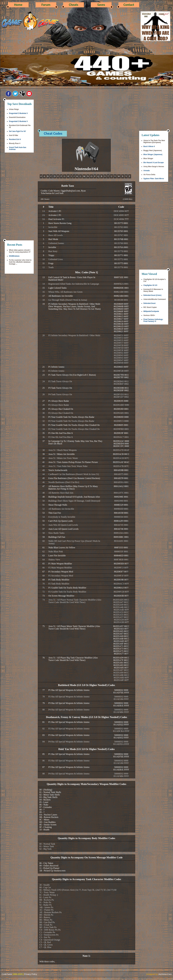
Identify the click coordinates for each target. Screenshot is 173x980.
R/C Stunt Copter (150, 307)
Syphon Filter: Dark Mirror (154, 179)
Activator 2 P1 (55, 215)
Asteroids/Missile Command (155, 299)
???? (127, 219)
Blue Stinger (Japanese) (153, 154)
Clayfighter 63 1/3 (150, 285)
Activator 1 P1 (55, 211)
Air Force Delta (149, 175)
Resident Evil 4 (15, 139)
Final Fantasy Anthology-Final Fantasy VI (153, 320)
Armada (147, 171)
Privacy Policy (30, 974)
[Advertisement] (19, 197)
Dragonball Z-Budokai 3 (18, 113)
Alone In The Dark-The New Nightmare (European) (154, 141)
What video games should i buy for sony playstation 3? (20, 251)
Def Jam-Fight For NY (17, 131)
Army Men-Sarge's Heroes (154, 167)
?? (128, 211)
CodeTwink (7, 974)
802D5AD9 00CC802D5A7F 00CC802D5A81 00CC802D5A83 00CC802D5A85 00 (121, 663)
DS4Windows (14, 256)
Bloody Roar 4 (15, 143)
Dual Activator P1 (56, 219)
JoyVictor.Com (165, 974)
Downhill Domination (17, 117)
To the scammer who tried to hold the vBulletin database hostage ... (20, 262)
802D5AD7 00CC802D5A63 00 (121, 627)
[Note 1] (94, 272)
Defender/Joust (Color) (152, 295)
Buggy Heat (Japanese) (153, 150)
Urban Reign (14, 109)
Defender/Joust (149, 303)
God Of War (14, 135)
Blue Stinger (148, 159)
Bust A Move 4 (149, 146)
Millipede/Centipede (151, 311)
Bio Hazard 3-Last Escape (154, 163)
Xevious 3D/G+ (149, 315)
